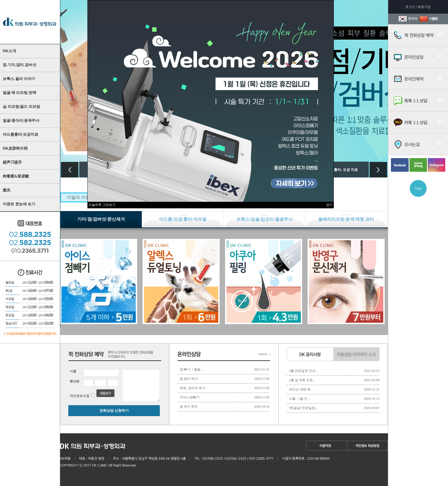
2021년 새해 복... (301, 389)
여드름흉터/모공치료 (20, 134)
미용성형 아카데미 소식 (356, 354)
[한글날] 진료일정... (303, 408)
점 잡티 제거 (189, 379)
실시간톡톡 (418, 101)
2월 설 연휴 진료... (302, 380)
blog (418, 165)
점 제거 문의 (189, 407)
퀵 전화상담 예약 (418, 35)
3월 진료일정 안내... (303, 371)
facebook (400, 165)
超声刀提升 (12, 162)
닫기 (329, 205)
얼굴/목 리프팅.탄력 (20, 93)
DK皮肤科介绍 (15, 148)
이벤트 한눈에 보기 (19, 204)
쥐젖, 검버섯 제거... (194, 388)
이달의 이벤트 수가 (86, 197)
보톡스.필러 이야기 (19, 79)
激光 (7, 190)
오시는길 (418, 144)
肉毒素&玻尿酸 (16, 176)
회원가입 (424, 7)
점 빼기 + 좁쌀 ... (192, 369)
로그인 (410, 7)
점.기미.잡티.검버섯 (20, 65)
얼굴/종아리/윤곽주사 (21, 121)
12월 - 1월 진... (299, 399)
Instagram (437, 165)
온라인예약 (418, 79)
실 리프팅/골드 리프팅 (21, 107)
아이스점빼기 (190, 397)
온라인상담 (418, 57)
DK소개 (9, 51)
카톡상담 (418, 123)
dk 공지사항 (310, 354)
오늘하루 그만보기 (102, 205)
